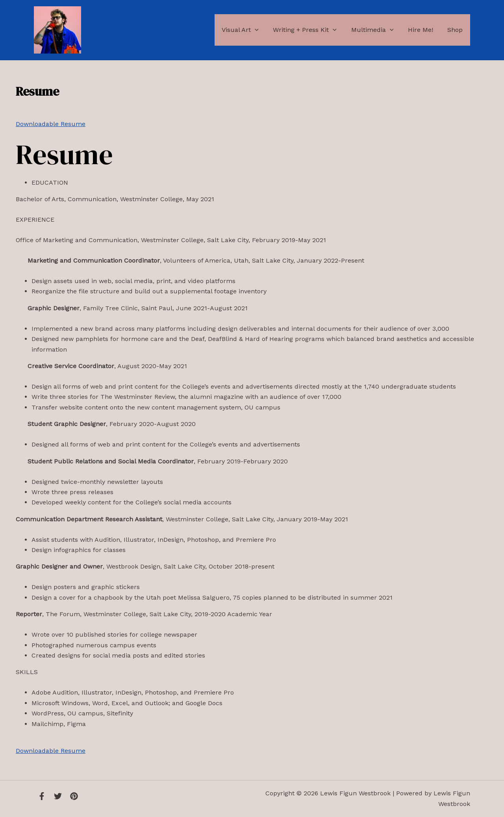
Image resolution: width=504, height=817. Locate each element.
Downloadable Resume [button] (51, 124)
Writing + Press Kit (311, 30)
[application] (263, 30)
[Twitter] (58, 796)
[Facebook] (42, 796)
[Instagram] (74, 796)
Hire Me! (423, 30)
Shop (456, 30)
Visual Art (248, 30)
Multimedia (377, 30)
